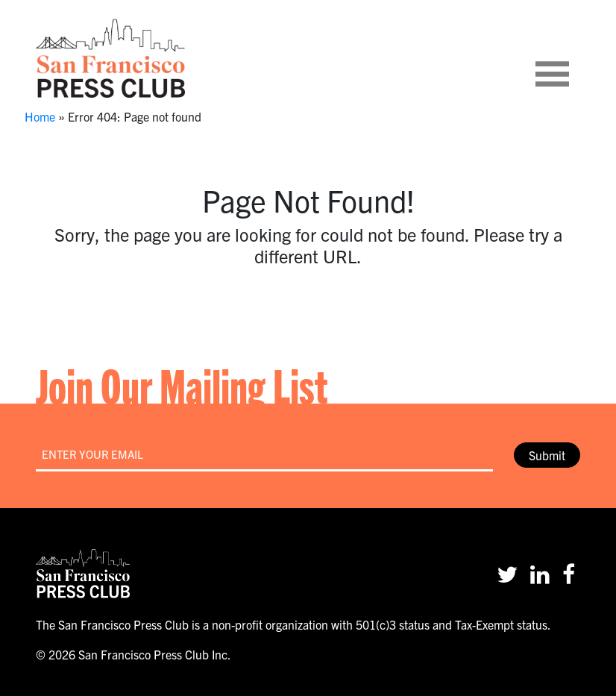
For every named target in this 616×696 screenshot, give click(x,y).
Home (40, 116)
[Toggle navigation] (571, 58)
